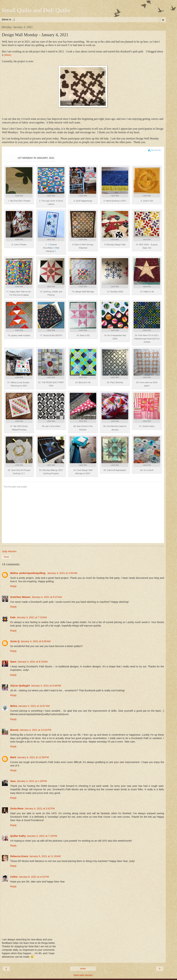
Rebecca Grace (19, 828)
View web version (83, 947)
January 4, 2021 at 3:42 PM (40, 781)
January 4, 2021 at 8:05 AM (36, 613)
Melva (14, 678)
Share (6, 529)
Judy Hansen (26, 959)
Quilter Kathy (18, 808)
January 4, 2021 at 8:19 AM (32, 634)
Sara (13, 753)
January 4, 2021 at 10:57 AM (34, 678)
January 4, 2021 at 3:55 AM (62, 545)
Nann (13, 634)
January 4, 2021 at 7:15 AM (32, 589)
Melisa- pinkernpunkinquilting (28, 545)
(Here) (8, 55)
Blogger (90, 977)
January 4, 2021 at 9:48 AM (46, 658)
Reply (13, 558)
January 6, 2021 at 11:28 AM (45, 828)
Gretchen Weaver (20, 569)
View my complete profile (29, 964)
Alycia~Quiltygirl (20, 658)
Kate (13, 589)
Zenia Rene (17, 781)
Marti (13, 729)
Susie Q (15, 613)
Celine (14, 849)
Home (83, 941)
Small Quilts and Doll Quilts (36, 10)
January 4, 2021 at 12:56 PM (33, 729)
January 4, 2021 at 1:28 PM (32, 753)
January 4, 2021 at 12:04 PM (36, 702)
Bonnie (14, 702)
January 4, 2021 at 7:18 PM (42, 808)
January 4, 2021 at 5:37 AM (47, 569)
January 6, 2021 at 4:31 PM (34, 849)
